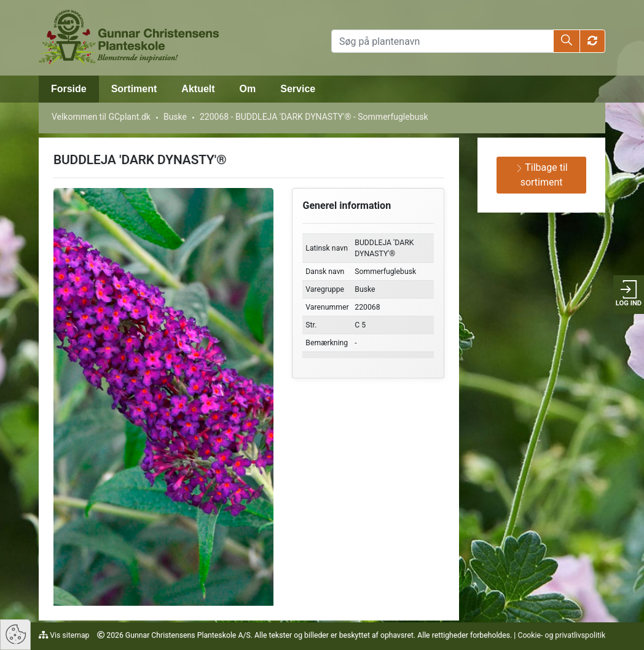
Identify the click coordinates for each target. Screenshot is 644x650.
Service (298, 89)
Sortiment (134, 89)
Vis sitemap (69, 635)
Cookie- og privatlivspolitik (561, 635)
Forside (69, 89)
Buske (175, 117)
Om (248, 89)
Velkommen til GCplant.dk (101, 117)
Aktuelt (198, 89)
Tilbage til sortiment (542, 175)
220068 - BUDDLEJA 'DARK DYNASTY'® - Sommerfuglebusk (314, 117)
